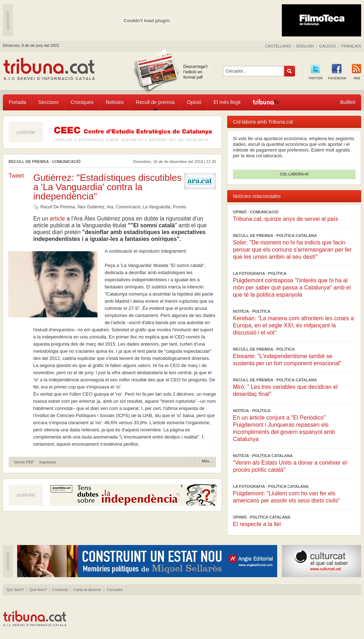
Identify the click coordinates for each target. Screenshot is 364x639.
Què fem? (38, 590)
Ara (110, 207)
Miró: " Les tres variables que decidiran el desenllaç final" (285, 390)
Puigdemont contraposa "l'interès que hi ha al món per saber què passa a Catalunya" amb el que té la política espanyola (292, 288)
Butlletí (348, 102)
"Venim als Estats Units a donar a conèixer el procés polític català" (290, 466)
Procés (179, 207)
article (57, 219)
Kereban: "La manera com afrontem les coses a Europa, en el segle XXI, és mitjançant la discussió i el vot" (293, 325)
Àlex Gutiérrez (91, 207)
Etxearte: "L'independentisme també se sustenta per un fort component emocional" (287, 360)
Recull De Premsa (58, 207)
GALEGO (328, 46)
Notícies (115, 102)
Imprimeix (48, 462)
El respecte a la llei (257, 524)
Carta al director (87, 590)
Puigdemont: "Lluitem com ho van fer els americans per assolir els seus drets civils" (286, 497)
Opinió (194, 102)
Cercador (115, 590)
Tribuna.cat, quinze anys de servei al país (286, 219)
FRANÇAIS (351, 46)
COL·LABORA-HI (294, 174)
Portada (17, 102)
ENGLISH (305, 46)
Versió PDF (24, 462)
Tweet (16, 176)
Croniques (82, 102)
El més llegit (227, 102)
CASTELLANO (278, 46)
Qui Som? (15, 590)
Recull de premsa (155, 102)
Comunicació (128, 207)
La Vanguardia (157, 207)
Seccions (48, 102)
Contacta (60, 590)
